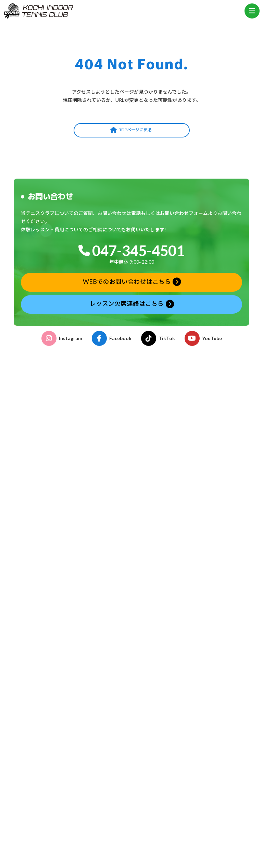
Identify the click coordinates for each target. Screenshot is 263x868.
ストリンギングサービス (42, 702)
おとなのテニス (33, 564)
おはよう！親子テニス (40, 572)
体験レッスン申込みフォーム (47, 790)
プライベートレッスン (40, 588)
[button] (132, 130)
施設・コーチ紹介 (36, 536)
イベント (27, 654)
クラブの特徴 (31, 527)
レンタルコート (33, 694)
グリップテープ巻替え (40, 710)
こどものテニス (33, 556)
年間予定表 (25, 746)
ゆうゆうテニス (33, 580)
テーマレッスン (33, 597)
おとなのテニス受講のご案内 (47, 638)
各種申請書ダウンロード (42, 662)
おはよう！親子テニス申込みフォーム (56, 806)
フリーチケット (33, 605)
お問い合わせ (31, 815)
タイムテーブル (30, 734)
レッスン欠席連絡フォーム (45, 798)
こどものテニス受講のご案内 (47, 646)
